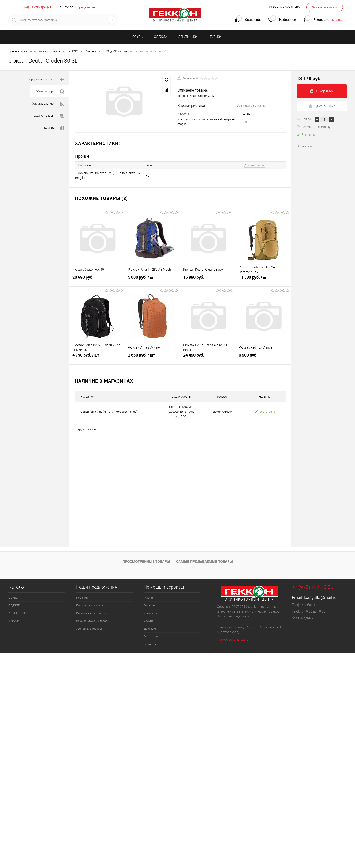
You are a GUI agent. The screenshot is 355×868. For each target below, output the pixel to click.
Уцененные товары (89, 629)
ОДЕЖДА (161, 37)
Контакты (150, 613)
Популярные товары (90, 605)
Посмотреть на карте (233, 640)
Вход (25, 7)
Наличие (53, 128)
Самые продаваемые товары (204, 561)
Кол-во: (307, 119)
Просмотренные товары (146, 561)
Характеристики (48, 104)
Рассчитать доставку (313, 127)
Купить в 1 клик (322, 106)
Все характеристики (252, 105)
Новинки (82, 598)
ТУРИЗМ (216, 37)
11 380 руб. (264, 278)
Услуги (148, 621)
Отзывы (149, 605)
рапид (246, 114)
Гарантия (150, 644)
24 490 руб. (208, 356)
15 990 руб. (208, 278)
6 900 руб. (264, 356)
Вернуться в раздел (46, 80)
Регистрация (42, 7)
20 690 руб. (97, 278)
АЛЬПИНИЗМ (188, 37)
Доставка (150, 629)
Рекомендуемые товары (93, 621)
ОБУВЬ (138, 37)
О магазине (152, 636)
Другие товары (254, 165)
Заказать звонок (325, 7)
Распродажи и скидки (91, 613)
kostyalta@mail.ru (320, 597)
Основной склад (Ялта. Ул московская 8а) (109, 412)
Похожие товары (48, 116)
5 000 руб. (153, 278)
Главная (149, 598)
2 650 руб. (153, 356)
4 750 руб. (97, 356)
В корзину (322, 91)
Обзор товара (50, 92)
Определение (85, 7)
